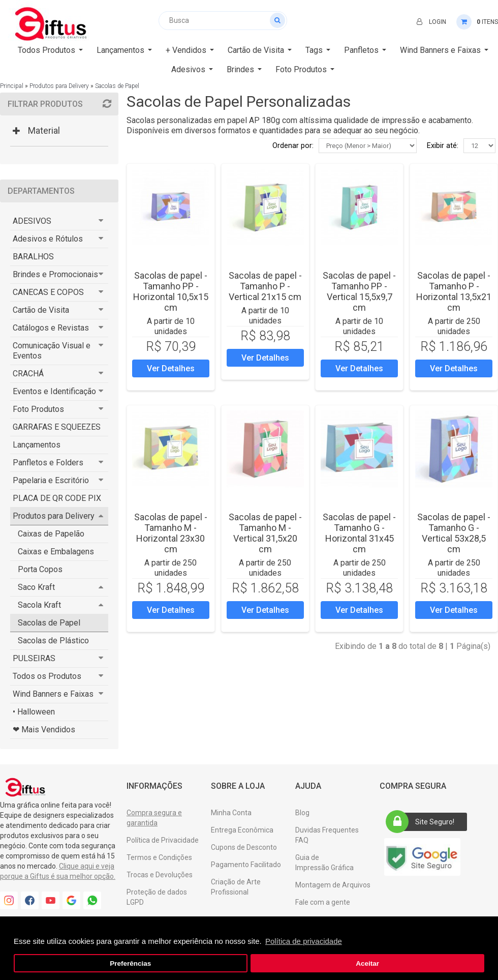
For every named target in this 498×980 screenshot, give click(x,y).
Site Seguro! (423, 822)
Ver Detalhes (171, 368)
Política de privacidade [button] (304, 941)
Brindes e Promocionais (55, 274)
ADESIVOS (32, 221)
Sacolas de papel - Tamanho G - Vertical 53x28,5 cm (454, 533)
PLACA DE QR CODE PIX (57, 498)
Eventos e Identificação (54, 391)
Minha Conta (231, 813)
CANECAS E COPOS (48, 292)
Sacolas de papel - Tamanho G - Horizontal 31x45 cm (359, 533)
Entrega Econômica (242, 830)
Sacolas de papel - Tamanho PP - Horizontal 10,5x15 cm (171, 291)
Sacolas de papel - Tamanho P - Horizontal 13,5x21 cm (454, 291)
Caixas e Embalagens (56, 552)
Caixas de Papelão (51, 534)
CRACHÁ (28, 374)
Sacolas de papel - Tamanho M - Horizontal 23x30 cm (171, 533)
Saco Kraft (36, 587)
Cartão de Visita (41, 310)
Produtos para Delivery (59, 86)
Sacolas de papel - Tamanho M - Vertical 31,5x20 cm (265, 533)
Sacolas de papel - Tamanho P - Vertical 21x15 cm (265, 286)
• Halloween (34, 712)
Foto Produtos (38, 409)
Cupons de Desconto (244, 847)
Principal (12, 86)
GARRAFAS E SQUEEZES (57, 427)
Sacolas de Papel (117, 86)
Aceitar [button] (367, 963)
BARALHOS (33, 257)
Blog (302, 813)
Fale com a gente (323, 902)
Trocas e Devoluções (160, 875)
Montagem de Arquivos (333, 885)
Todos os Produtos (47, 676)
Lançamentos (37, 445)
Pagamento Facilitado (246, 865)
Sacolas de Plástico (53, 641)
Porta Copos (40, 569)
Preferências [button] (130, 963)
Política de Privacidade (163, 840)
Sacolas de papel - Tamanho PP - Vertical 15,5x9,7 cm (359, 291)
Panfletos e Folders (48, 463)
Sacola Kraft (39, 605)
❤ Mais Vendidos (44, 730)
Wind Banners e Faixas (53, 694)
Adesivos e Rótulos (48, 239)
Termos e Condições (159, 857)
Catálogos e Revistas (51, 328)
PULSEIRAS (34, 658)
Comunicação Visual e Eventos (52, 351)
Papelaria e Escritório (51, 480)
